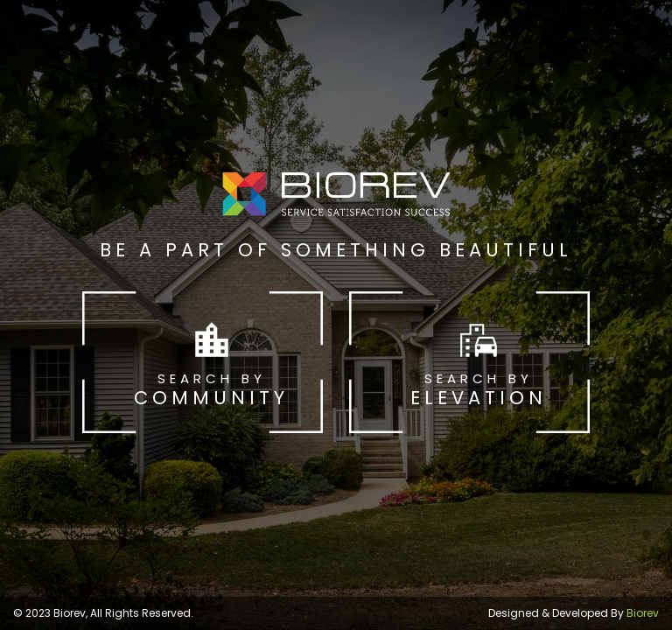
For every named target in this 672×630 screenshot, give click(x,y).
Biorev (643, 613)
